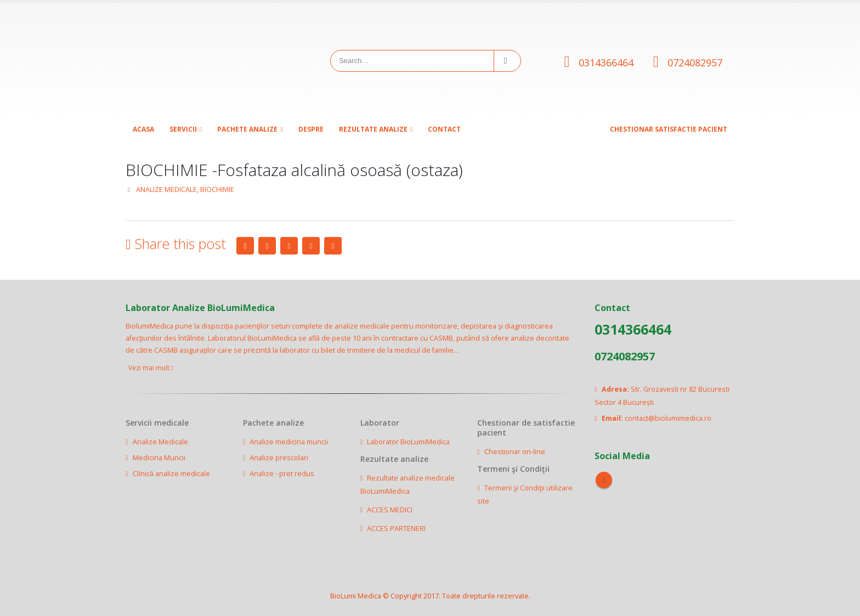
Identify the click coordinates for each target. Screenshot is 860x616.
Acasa (143, 129)
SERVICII (183, 129)
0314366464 (606, 63)
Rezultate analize (373, 129)
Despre (311, 129)
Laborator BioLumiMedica (408, 442)
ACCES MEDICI (390, 510)
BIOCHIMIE (217, 190)
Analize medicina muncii (289, 442)
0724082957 (695, 63)
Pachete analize (247, 129)
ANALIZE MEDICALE (166, 190)
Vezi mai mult (151, 368)
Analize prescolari (279, 458)
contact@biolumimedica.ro (668, 418)
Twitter (267, 246)
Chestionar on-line (515, 452)
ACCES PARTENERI (396, 529)
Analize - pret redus (282, 474)
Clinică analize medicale (171, 474)
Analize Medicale (160, 442)
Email (333, 246)
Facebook (245, 246)
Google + (311, 246)
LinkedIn (289, 246)
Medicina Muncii (159, 458)
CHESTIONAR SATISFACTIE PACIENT (669, 129)
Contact (444, 129)
